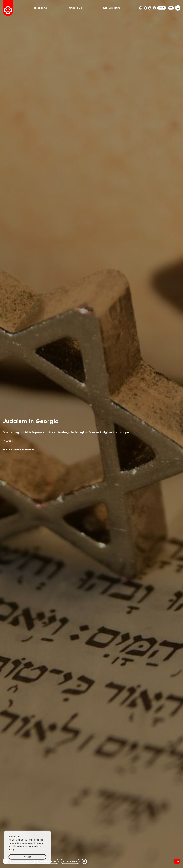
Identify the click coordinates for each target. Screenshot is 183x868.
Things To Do (75, 8)
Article (8, 441)
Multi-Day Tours (111, 8)
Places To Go (40, 8)
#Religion (7, 449)
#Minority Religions (24, 449)
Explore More (70, 861)
